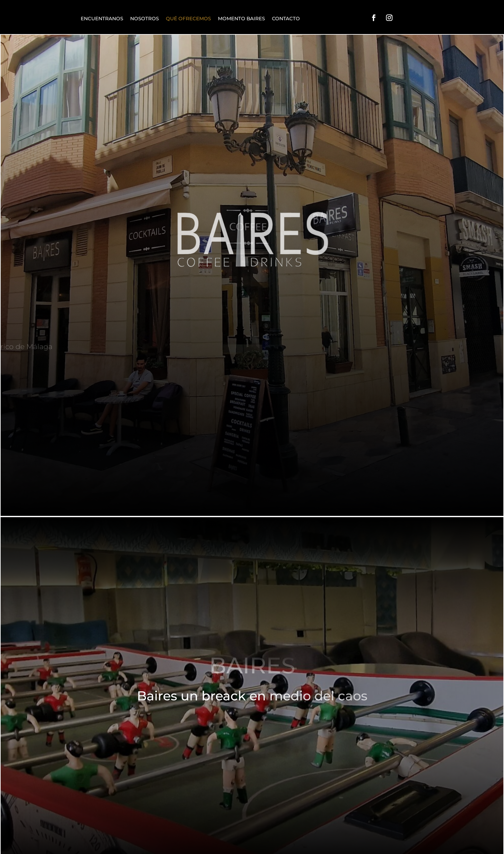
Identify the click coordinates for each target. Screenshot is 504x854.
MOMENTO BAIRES (241, 18)
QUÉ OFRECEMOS (188, 18)
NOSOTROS (144, 18)
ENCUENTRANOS (102, 18)
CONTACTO (286, 18)
